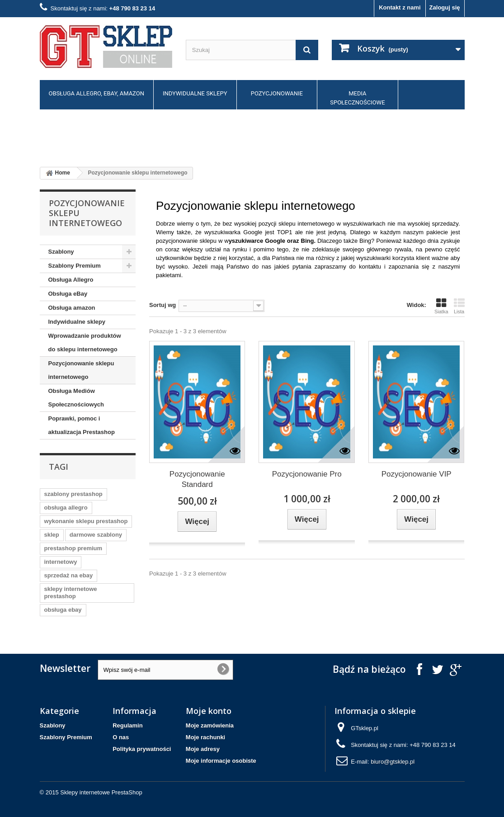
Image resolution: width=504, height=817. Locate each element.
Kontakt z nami (400, 7)
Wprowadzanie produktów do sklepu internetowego (85, 342)
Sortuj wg (163, 305)
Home (57, 173)
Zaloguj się (445, 7)
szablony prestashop (73, 494)
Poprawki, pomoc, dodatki (80, 135)
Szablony (61, 252)
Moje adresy (203, 749)
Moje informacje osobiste (221, 761)
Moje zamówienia (210, 725)
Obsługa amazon (72, 308)
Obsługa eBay (68, 294)
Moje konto (209, 711)
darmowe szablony (96, 535)
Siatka (441, 306)
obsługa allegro (66, 508)
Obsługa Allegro (71, 280)
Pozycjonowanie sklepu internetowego (81, 370)
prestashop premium (73, 548)
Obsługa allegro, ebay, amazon (97, 93)
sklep (52, 535)
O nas (121, 737)
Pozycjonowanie (277, 93)
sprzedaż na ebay (69, 575)
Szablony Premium (75, 266)
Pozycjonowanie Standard (197, 479)
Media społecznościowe (357, 98)
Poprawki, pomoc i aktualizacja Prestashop (82, 425)
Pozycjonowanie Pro (307, 474)
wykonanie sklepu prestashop (86, 521)
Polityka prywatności (142, 749)
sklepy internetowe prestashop (71, 593)
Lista (459, 306)
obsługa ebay (63, 610)
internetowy (61, 562)
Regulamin (127, 725)
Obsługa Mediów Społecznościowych (76, 398)
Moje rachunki (205, 737)
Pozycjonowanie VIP (417, 474)
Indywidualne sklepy (195, 93)
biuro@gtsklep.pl (393, 762)
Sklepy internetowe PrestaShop (101, 792)
